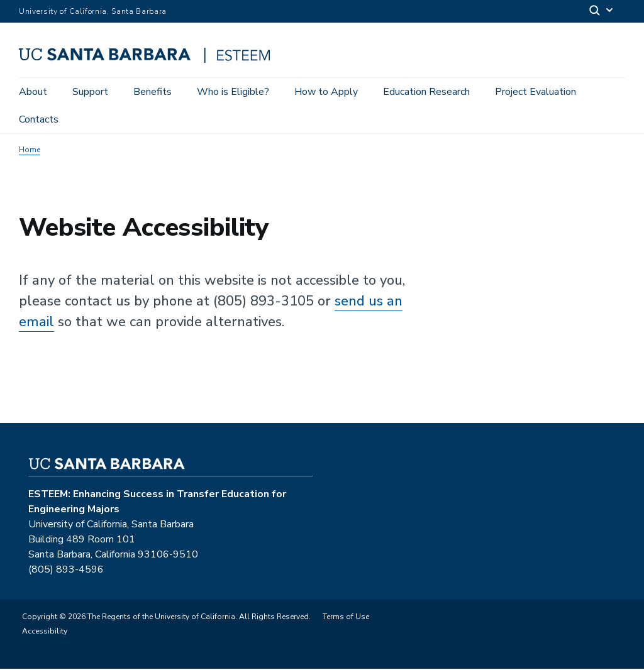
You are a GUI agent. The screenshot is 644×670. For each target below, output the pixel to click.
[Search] (602, 12)
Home (30, 151)
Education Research (426, 92)
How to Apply (326, 92)
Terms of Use (346, 618)
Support (90, 92)
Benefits (153, 92)
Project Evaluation (536, 92)
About (33, 92)
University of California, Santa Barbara (93, 11)
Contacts (39, 119)
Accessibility (45, 632)
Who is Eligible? (233, 92)
